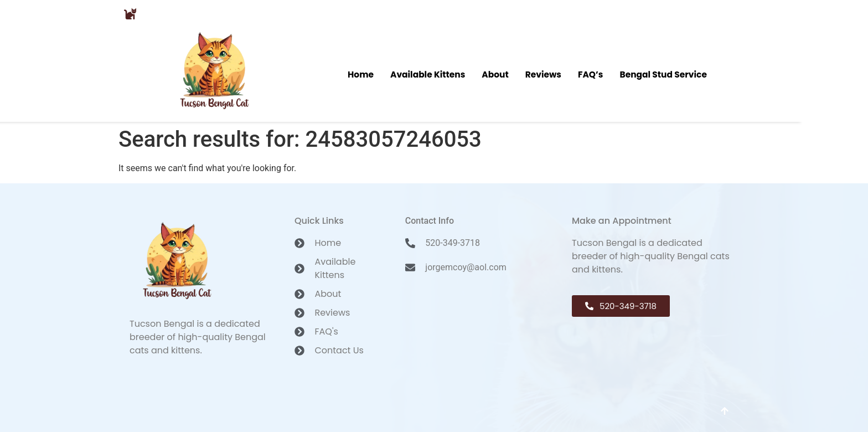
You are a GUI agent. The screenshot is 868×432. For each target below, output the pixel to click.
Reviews (543, 74)
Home (359, 74)
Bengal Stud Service (665, 74)
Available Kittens (427, 74)
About (495, 74)
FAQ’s (591, 74)
